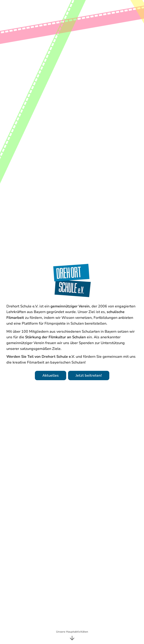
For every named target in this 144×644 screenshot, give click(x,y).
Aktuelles (51, 376)
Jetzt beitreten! (89, 376)
